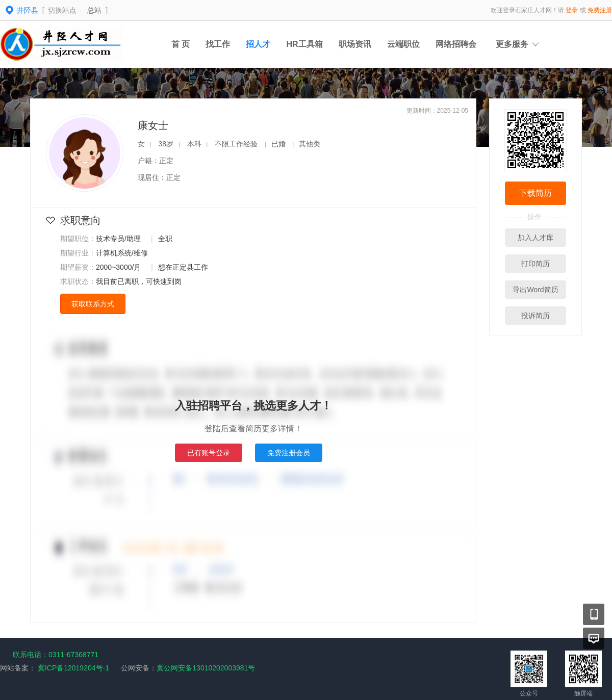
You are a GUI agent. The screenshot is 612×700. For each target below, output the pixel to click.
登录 (572, 10)
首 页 (181, 44)
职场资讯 (355, 44)
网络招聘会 (456, 44)
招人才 (258, 44)
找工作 (218, 44)
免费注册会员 (289, 453)
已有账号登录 (209, 453)
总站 (94, 10)
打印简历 (535, 264)
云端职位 (403, 44)
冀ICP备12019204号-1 (73, 668)
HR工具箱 (304, 44)
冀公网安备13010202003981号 (206, 668)
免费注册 (600, 10)
